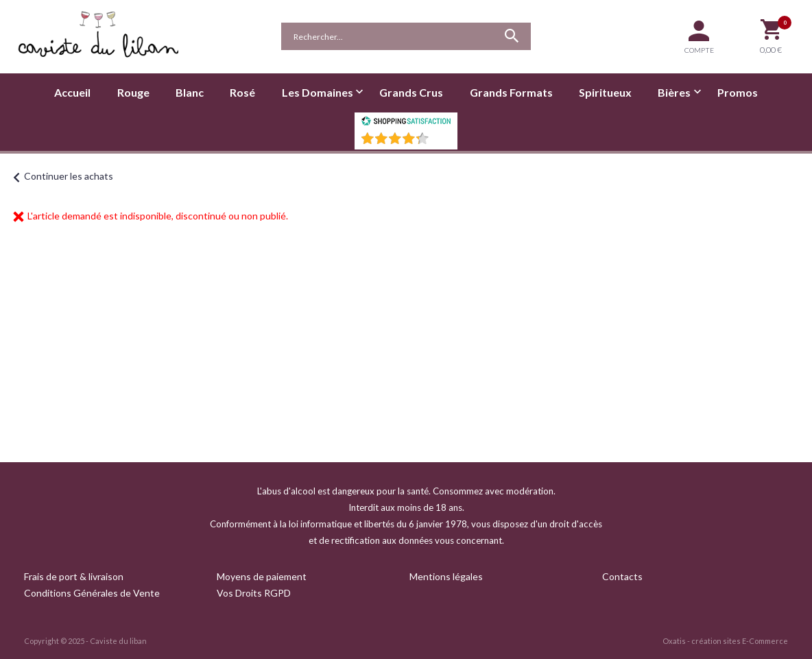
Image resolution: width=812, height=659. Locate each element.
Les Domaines (318, 92)
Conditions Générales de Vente (92, 593)
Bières (674, 92)
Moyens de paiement (262, 576)
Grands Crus (411, 92)
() (442, 142)
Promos (738, 92)
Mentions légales (446, 576)
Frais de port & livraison (74, 576)
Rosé (242, 92)
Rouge (133, 92)
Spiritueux (605, 92)
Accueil (72, 92)
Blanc (190, 92)
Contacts (622, 576)
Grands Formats (511, 92)
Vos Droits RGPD (254, 593)
